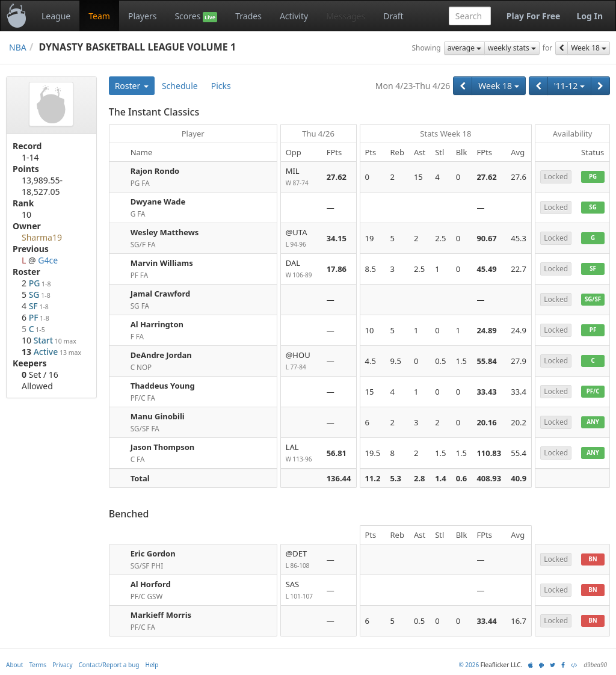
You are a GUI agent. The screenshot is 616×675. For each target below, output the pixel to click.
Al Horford (151, 584)
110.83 (489, 453)
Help (152, 665)
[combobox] (470, 16)
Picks (221, 86)
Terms (38, 665)
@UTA (301, 239)
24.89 (486, 330)
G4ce (48, 260)
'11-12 (569, 86)
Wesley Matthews (165, 232)
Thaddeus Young (163, 386)
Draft (393, 16)
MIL (301, 177)
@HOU (301, 361)
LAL (301, 453)
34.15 (337, 238)
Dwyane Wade (158, 202)
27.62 (337, 177)
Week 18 (589, 48)
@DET (301, 560)
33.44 (486, 621)
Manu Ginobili (158, 416)
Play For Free (534, 16)
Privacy (62, 665)
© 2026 (469, 665)
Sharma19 (42, 237)
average (464, 48)
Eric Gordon (153, 553)
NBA (18, 47)
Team (99, 16)
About (14, 665)
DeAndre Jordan (161, 355)
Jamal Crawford (161, 294)
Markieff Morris (161, 615)
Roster (132, 86)
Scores (196, 16)
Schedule (180, 86)
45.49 (486, 269)
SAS (301, 590)
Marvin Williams (162, 263)
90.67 (486, 238)
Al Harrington (157, 324)
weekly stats (512, 48)
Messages (346, 16)
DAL (301, 269)
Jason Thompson (163, 447)
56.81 (337, 453)
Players (142, 16)
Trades (248, 16)
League (56, 16)
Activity (294, 16)
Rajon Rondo (155, 171)
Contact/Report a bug (109, 665)
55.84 (486, 361)
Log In (590, 16)
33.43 (486, 392)
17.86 (337, 269)
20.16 (486, 422)
